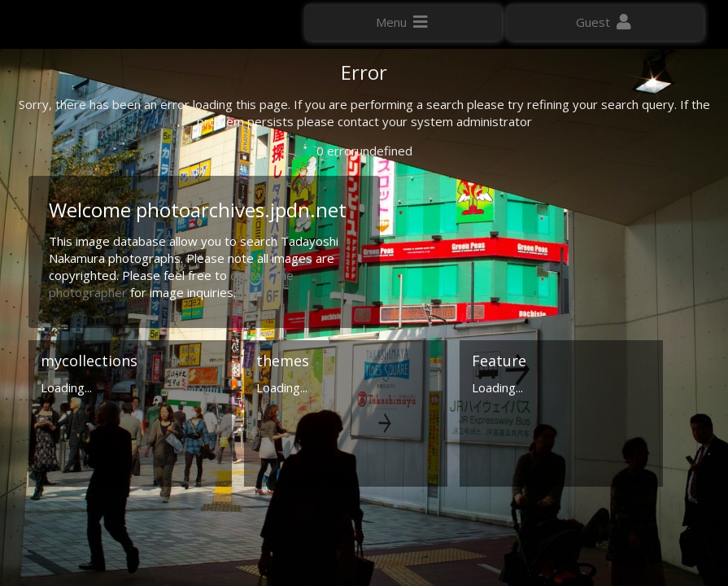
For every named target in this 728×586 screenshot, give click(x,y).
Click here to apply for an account (105, 293)
